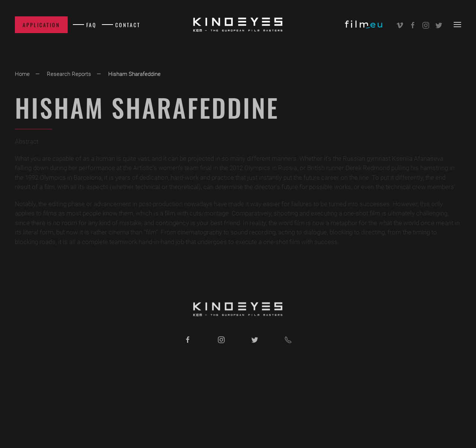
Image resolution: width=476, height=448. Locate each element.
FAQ (91, 25)
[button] (457, 25)
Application (41, 25)
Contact (128, 25)
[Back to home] (238, 25)
